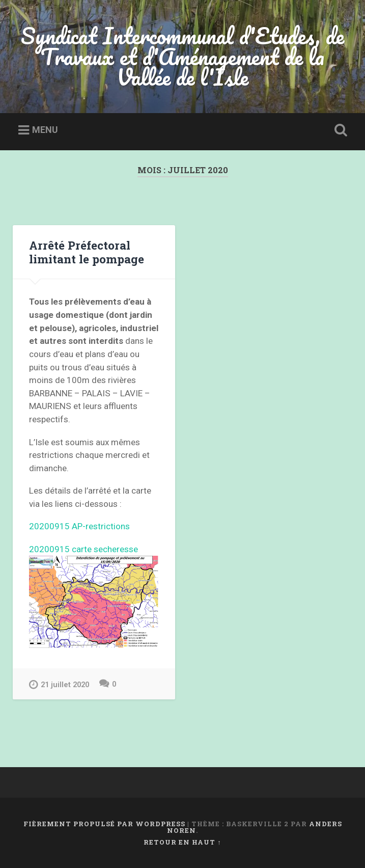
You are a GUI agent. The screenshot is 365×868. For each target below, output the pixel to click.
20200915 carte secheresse (83, 549)
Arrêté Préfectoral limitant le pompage (87, 252)
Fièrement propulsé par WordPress (104, 824)
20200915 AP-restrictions (79, 526)
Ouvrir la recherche (339, 130)
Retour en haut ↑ (182, 842)
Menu (45, 130)
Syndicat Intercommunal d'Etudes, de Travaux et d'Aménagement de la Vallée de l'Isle (183, 56)
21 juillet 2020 (59, 684)
